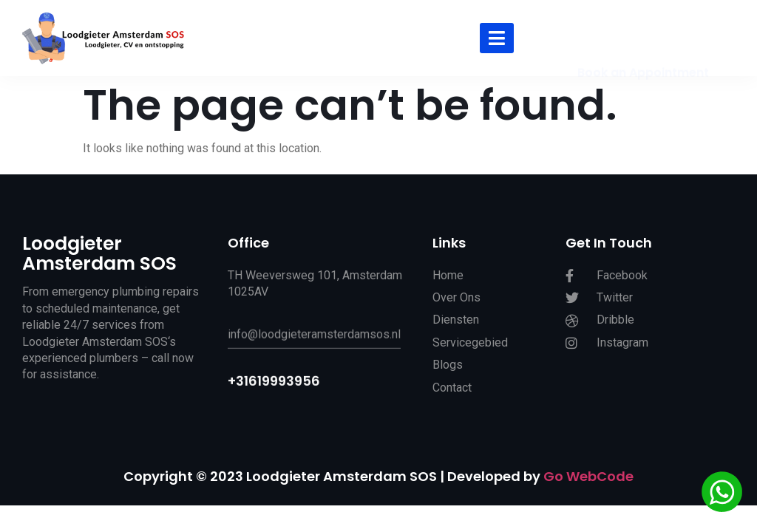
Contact (452, 391)
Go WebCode (588, 476)
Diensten (456, 324)
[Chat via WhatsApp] (722, 494)
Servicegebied (470, 347)
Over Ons (456, 302)
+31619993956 (274, 386)
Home (448, 279)
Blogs (448, 369)
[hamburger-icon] (497, 38)
